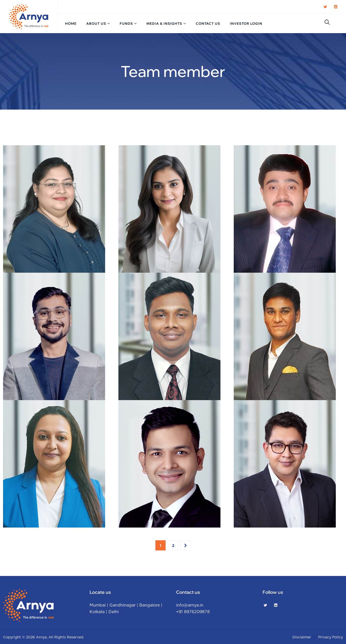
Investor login (246, 23)
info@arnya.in (190, 605)
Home (71, 23)
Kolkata (97, 612)
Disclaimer (302, 637)
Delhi (114, 612)
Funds (126, 23)
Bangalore (150, 605)
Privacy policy (331, 637)
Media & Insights (164, 23)
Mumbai (98, 605)
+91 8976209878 (193, 612)
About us (96, 23)
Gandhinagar (122, 605)
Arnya (41, 637)
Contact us (208, 23)
